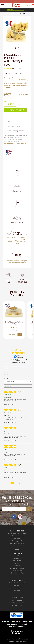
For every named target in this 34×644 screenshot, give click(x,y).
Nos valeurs (17, 538)
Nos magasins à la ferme (17, 543)
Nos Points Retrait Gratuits (17, 583)
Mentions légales (17, 638)
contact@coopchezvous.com (17, 603)
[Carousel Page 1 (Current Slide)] (16, 48)
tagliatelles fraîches (10, 143)
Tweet (16, 74)
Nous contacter (17, 598)
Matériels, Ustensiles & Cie (17, 568)
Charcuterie (17, 558)
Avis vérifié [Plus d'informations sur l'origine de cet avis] (8, 394)
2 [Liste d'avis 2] (16, 483)
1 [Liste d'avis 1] (13, 483)
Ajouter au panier (14, 110)
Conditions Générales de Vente (17, 642)
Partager (12, 74)
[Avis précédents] (9, 483)
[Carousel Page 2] (19, 48)
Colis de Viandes (17, 570)
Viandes (17, 556)
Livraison (17, 585)
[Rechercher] (15, 10)
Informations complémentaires (16, 131)
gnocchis (23, 143)
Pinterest (21, 74)
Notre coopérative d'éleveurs (17, 533)
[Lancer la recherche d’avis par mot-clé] (31, 386)
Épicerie (17, 563)
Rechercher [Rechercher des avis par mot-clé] (17, 386)
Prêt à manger (17, 561)
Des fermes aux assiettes (17, 536)
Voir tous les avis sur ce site (18, 363)
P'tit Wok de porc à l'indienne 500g (14, 323)
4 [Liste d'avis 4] (23, 483)
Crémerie (17, 566)
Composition (8, 121)
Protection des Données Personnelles (17, 640)
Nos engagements (17, 541)
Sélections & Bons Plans (17, 573)
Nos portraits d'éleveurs (17, 546)
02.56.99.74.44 (17, 600)
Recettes (17, 590)
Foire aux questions (17, 605)
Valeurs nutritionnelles (14, 126)
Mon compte (27, 5)
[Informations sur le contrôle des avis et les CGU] (27, 359)
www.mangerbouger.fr (17, 626)
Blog (17, 588)
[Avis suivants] (26, 483)
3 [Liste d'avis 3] (20, 483)
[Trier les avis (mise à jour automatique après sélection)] (18, 382)
